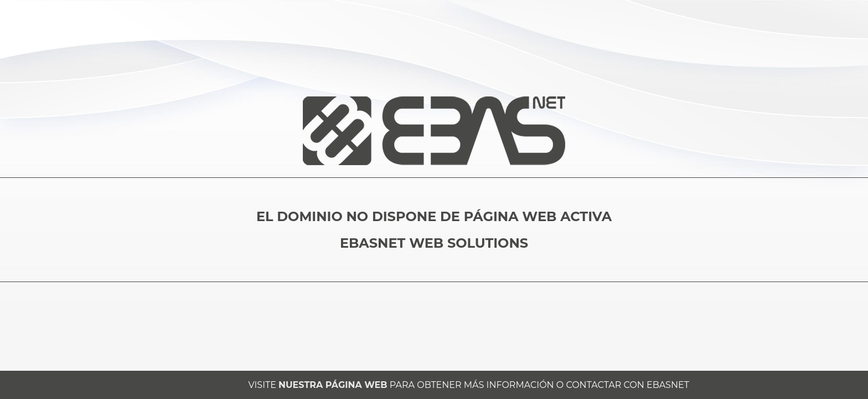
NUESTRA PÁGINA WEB (333, 385)
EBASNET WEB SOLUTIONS (434, 243)
